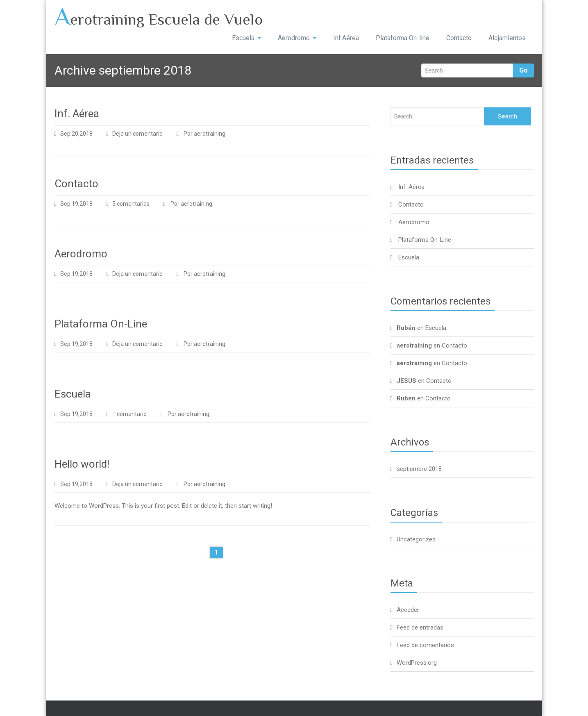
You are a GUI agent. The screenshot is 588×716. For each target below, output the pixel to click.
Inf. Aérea (77, 114)
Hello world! (82, 464)
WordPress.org (417, 663)
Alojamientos (507, 38)
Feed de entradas (420, 627)
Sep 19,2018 (74, 204)
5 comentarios (137, 204)
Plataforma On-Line (101, 324)
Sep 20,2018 (74, 134)
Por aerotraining (201, 134)
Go (523, 70)
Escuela (246, 38)
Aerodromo (297, 38)
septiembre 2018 (419, 469)
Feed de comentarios (425, 645)
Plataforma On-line (403, 38)
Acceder (408, 610)
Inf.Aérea (346, 38)
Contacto (459, 38)
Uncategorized (416, 539)
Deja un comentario (137, 134)
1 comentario (136, 414)
